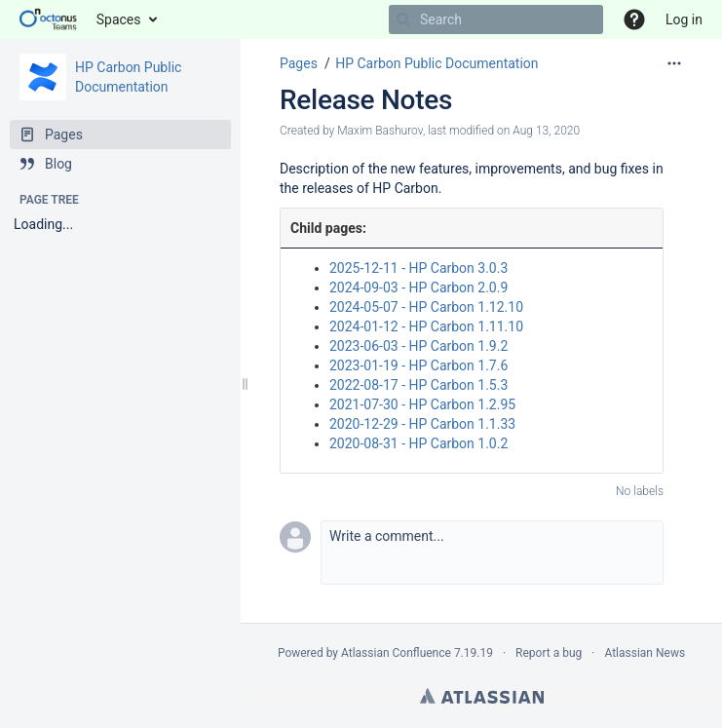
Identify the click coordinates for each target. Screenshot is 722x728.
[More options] (674, 63)
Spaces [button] (119, 19)
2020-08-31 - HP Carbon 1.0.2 (418, 443)
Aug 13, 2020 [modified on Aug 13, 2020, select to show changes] (546, 131)
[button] (492, 553)
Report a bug (549, 653)
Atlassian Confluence (396, 653)
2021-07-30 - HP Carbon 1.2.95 (422, 404)
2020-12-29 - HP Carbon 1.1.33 (422, 424)
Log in (684, 19)
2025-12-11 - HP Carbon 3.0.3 (418, 268)
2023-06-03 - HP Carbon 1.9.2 (418, 346)
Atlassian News (645, 653)
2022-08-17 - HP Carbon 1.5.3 (418, 385)
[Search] (403, 19)
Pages (299, 63)
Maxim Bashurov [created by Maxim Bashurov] (380, 131)
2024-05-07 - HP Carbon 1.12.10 (426, 307)
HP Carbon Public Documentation (437, 63)
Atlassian (482, 696)
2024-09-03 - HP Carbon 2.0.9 (418, 287)
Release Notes (366, 100)
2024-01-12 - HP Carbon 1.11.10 (426, 326)
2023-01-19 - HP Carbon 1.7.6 (418, 365)
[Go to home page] (48, 19)
